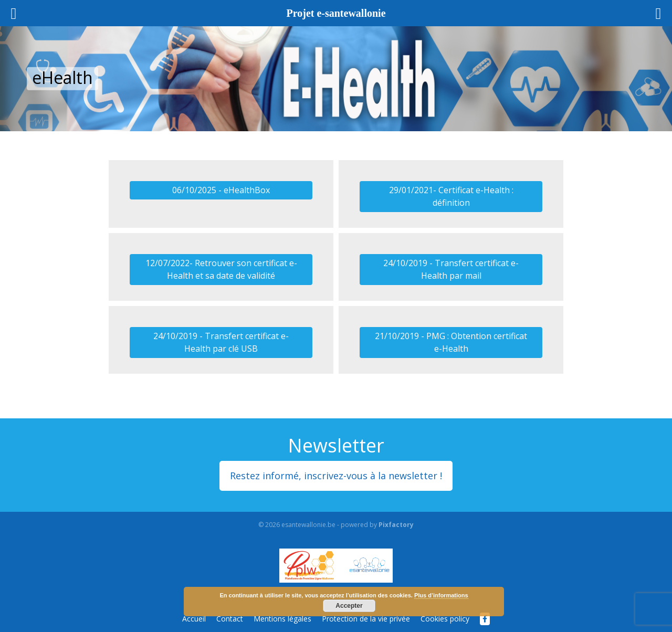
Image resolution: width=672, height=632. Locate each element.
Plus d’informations (441, 595)
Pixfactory (396, 525)
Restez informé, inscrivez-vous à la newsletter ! (336, 476)
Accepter (349, 606)
